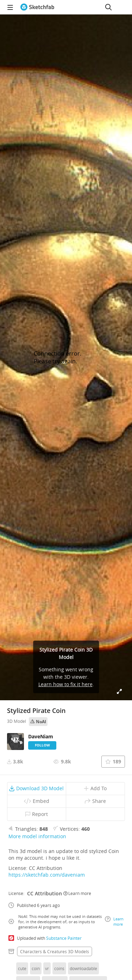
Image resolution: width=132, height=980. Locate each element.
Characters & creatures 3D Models (55, 951)
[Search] (108, 7)
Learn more (77, 893)
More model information (37, 836)
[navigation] (10, 7)
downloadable (83, 968)
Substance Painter (64, 938)
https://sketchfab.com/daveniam (47, 875)
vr (47, 968)
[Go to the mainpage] (37, 7)
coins (59, 968)
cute (22, 968)
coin (36, 968)
